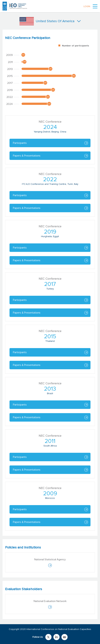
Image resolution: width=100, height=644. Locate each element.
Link (48, 637)
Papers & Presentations (27, 156)
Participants (20, 143)
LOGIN (87, 7)
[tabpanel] (50, 283)
